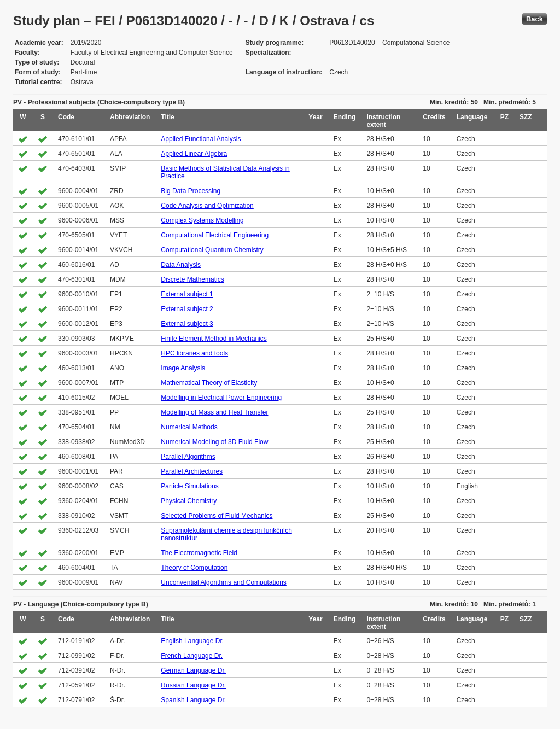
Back (535, 19)
